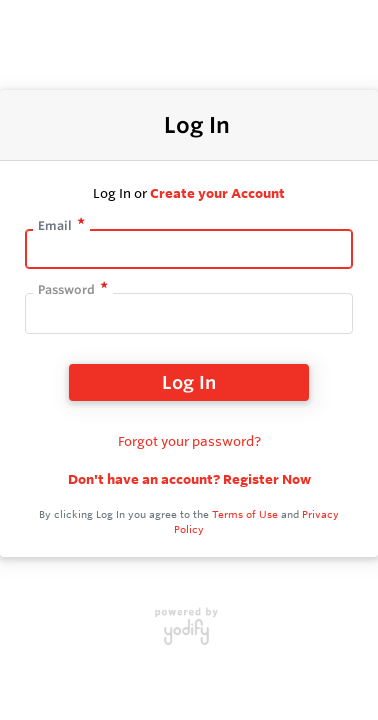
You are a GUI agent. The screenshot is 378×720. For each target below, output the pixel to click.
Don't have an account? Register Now (189, 479)
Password (66, 289)
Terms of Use (245, 514)
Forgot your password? (189, 441)
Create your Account (217, 193)
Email (55, 225)
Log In (189, 382)
